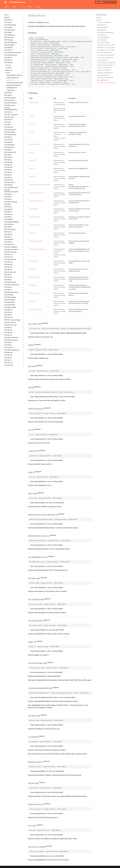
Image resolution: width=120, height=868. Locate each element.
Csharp (14, 7)
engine (32, 116)
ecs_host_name (34, 209)
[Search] (106, 2)
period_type (33, 285)
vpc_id (32, 152)
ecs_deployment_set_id (36, 201)
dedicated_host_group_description (40, 185)
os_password (33, 269)
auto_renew (33, 177)
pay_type (32, 124)
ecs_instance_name (35, 217)
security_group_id (35, 144)
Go (19, 7)
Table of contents (101, 15)
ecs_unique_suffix (35, 225)
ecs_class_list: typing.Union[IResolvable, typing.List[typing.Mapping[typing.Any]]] (60, 328)
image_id (32, 233)
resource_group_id (35, 293)
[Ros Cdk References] (5, 2)
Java (24, 7)
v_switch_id (33, 161)
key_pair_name (34, 261)
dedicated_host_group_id (37, 193)
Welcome (7, 7)
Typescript (37, 7)
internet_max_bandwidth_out (38, 249)
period (32, 133)
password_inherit (35, 277)
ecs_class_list (34, 103)
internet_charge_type (36, 241)
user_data (32, 301)
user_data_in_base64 (36, 309)
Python (30, 7)
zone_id (32, 169)
